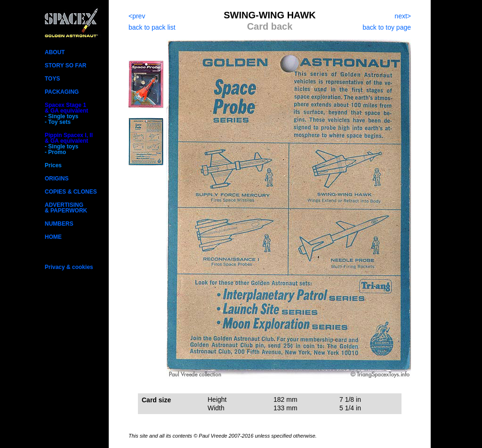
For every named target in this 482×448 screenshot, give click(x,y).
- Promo (55, 152)
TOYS (52, 79)
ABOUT (55, 52)
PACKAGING (62, 92)
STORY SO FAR (65, 65)
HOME (53, 237)
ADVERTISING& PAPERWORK (66, 208)
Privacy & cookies (69, 267)
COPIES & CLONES (71, 192)
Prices (53, 165)
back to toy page (387, 27)
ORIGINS (57, 179)
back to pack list (152, 27)
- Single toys (61, 116)
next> (403, 16)
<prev (137, 16)
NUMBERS (59, 224)
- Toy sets (58, 122)
